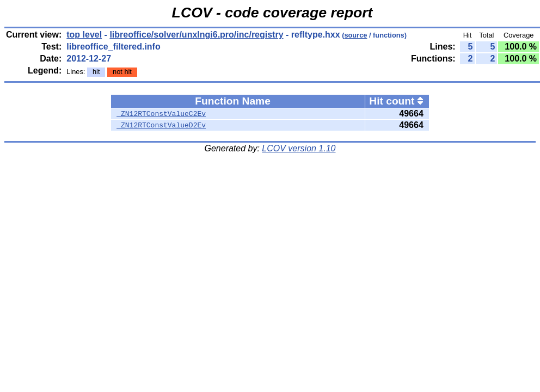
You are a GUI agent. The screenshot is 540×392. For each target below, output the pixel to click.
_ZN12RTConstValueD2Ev (161, 125)
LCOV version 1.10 (299, 148)
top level (84, 35)
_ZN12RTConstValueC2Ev (161, 114)
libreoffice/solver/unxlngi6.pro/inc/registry (196, 35)
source (355, 35)
